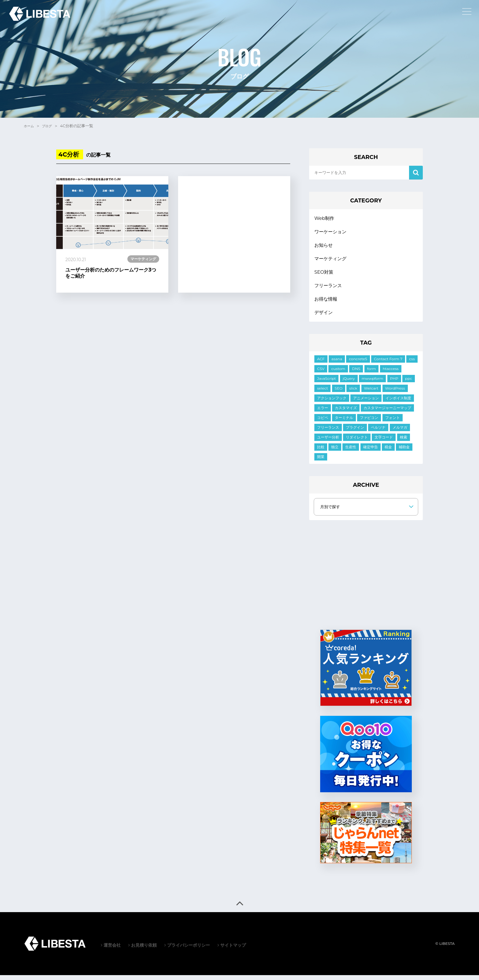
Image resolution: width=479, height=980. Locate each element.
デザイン (324, 317)
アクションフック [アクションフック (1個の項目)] (332, 403)
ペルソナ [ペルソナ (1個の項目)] (378, 432)
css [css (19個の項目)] (412, 364)
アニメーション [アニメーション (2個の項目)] (366, 403)
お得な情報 (327, 303)
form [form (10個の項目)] (372, 374)
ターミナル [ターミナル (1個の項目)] (344, 422)
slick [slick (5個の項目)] (353, 393)
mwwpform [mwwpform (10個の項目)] (373, 383)
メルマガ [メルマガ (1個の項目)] (400, 432)
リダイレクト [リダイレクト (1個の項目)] (357, 442)
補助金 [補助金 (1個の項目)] (404, 452)
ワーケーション (331, 233)
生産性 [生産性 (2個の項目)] (351, 452)
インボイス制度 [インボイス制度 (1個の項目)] (398, 403)
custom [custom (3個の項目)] (338, 374)
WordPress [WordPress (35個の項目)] (395, 393)
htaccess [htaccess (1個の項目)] (391, 374)
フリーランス (329, 289)
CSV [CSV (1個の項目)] (321, 374)
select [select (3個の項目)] (322, 393)
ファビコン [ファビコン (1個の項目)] (369, 422)
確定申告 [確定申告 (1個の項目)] (371, 452)
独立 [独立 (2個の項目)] (335, 452)
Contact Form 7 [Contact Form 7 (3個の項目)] (388, 364)
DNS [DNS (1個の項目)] (356, 374)
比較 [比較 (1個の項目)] (321, 452)
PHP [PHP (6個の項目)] (394, 383)
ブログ (50, 126)
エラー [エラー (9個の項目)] (323, 413)
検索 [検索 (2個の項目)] (404, 442)
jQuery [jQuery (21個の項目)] (349, 383)
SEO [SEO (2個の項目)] (339, 393)
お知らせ (324, 247)
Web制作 (325, 218)
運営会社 (111, 950)
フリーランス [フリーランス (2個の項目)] (328, 432)
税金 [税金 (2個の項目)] (388, 452)
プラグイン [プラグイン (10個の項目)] (355, 432)
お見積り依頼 (143, 950)
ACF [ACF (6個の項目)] (321, 364)
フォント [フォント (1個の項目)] (393, 422)
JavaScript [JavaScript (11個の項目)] (326, 383)
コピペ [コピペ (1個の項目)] (323, 422)
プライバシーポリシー (187, 950)
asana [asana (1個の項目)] (337, 364)
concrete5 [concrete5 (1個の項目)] (358, 364)
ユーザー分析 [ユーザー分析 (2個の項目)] (328, 442)
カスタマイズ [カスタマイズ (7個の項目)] (346, 413)
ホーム (30, 126)
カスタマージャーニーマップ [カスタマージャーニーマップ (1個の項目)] (387, 413)
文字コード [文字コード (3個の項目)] (384, 442)
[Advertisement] (234, 234)
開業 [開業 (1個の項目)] (321, 462)
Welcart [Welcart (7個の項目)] (371, 393)
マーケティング (331, 261)
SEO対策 (324, 275)
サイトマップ (232, 950)
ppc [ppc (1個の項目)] (409, 383)
